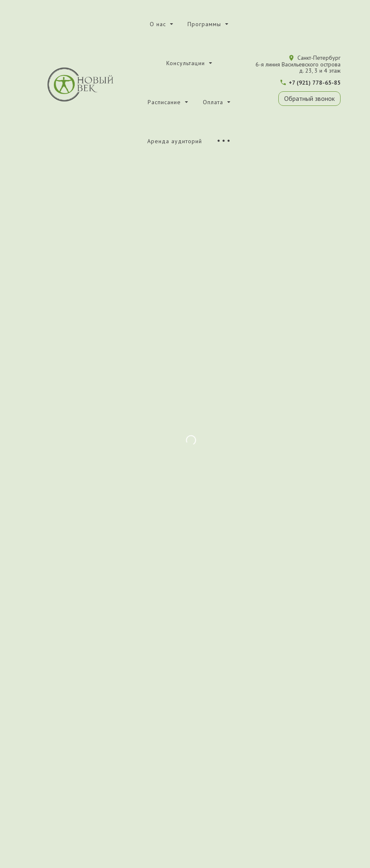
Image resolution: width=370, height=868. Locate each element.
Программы (204, 24)
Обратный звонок (309, 98)
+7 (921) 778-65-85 (315, 83)
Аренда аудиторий (175, 141)
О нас (158, 24)
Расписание (164, 102)
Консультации (186, 63)
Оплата (213, 102)
